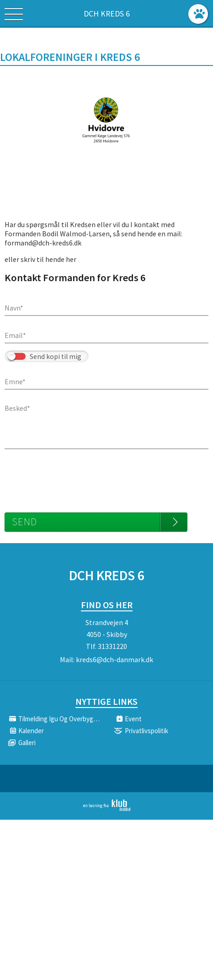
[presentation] (74, 476)
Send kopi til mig (56, 357)
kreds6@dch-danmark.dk (114, 659)
